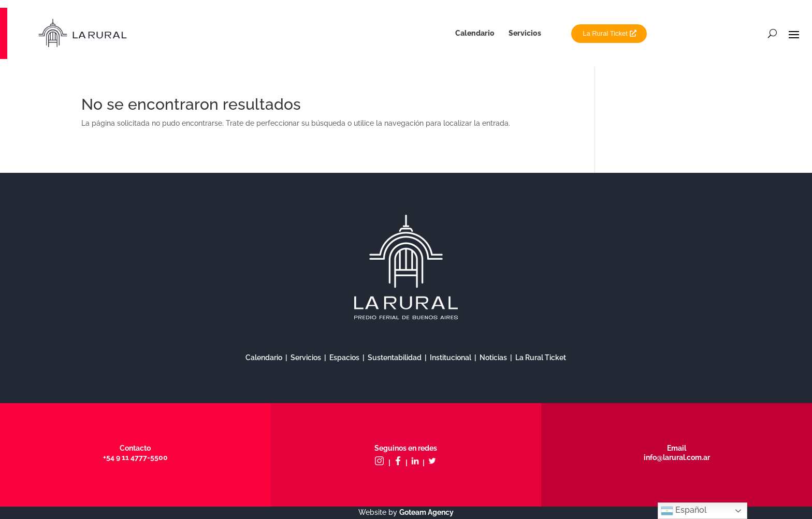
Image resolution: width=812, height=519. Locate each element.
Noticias (493, 358)
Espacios (344, 358)
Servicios (525, 33)
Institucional (451, 358)
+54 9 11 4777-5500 (135, 457)
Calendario (475, 33)
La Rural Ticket (605, 33)
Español (684, 511)
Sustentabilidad (395, 358)
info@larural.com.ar (677, 457)
